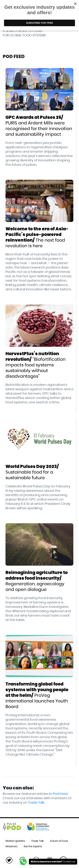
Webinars (11, 847)
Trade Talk (36, 803)
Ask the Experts (33, 847)
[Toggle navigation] (71, 9)
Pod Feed (60, 794)
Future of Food (59, 841)
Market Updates (15, 841)
